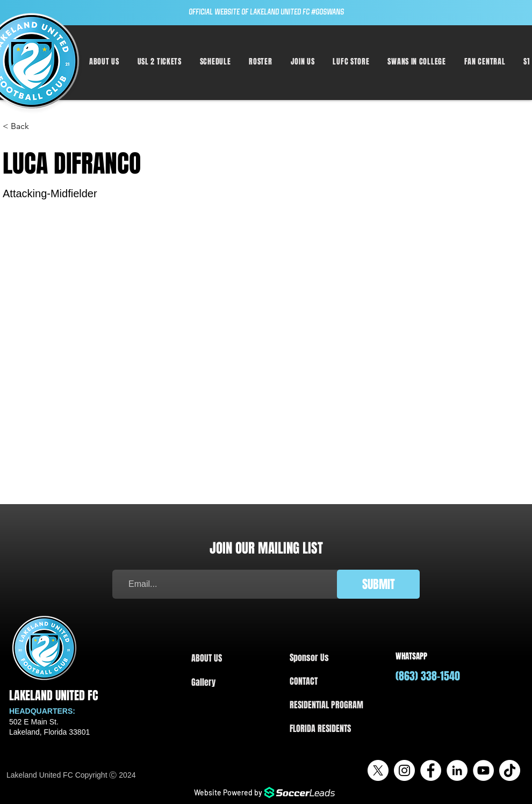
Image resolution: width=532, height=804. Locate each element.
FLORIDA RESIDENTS (320, 728)
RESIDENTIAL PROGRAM (326, 705)
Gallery (203, 682)
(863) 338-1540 (428, 676)
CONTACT (304, 681)
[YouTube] (483, 770)
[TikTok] (510, 770)
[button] (215, 62)
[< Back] (24, 127)
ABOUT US (207, 658)
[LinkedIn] (457, 770)
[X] (378, 770)
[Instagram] (404, 770)
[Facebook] (431, 770)
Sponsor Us (309, 658)
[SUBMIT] (378, 584)
